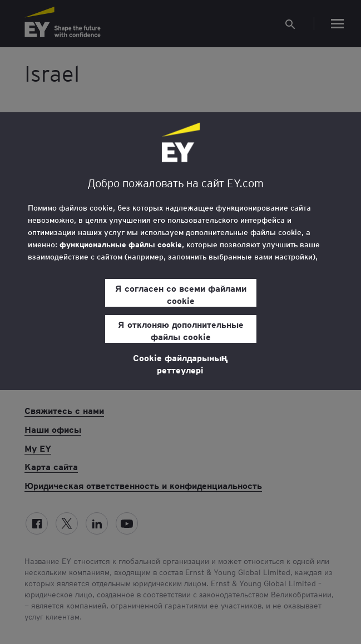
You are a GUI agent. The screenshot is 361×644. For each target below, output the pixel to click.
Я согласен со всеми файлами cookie (181, 294)
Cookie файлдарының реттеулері (180, 363)
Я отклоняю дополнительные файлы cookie (181, 330)
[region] (180, 251)
